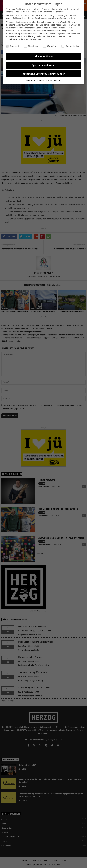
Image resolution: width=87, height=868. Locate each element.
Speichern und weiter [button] (44, 65)
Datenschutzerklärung (25, 36)
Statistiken (31, 46)
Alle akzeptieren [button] (44, 56)
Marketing (50, 46)
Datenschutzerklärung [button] (45, 80)
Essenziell (12, 46)
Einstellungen (12, 39)
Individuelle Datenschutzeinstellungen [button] (43, 73)
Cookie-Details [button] (31, 80)
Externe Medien (70, 46)
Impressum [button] (58, 80)
